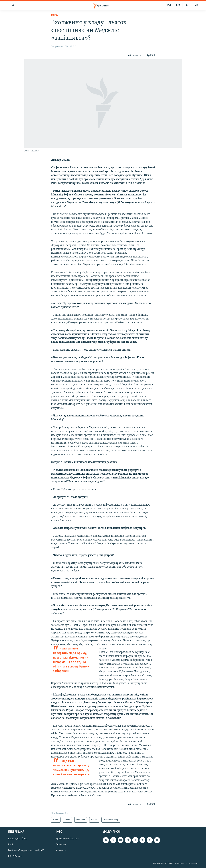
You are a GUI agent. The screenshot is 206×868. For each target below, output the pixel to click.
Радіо (11, 845)
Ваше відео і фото (18, 839)
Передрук (61, 845)
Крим (55, 15)
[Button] (136, 55)
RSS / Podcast (15, 856)
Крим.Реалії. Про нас (67, 839)
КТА (178, 5)
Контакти (61, 850)
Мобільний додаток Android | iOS (26, 850)
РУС (169, 5)
